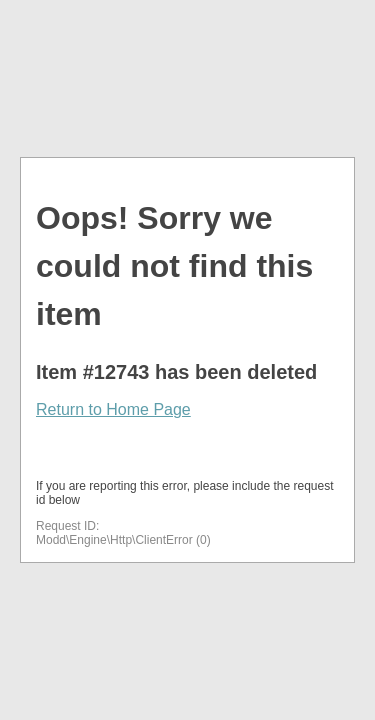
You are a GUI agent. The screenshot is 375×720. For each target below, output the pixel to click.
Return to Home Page (113, 409)
